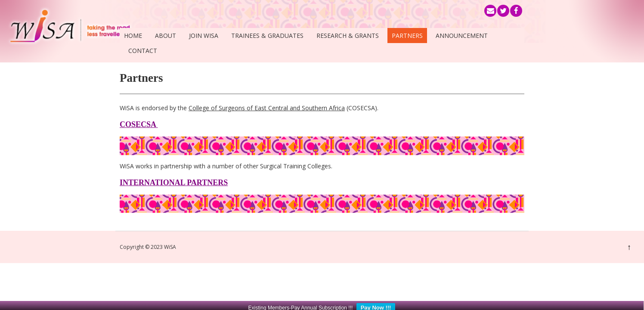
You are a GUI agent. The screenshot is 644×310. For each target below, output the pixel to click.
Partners (407, 36)
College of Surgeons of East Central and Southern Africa (267, 108)
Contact (143, 51)
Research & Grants (348, 36)
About (166, 36)
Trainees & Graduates (267, 36)
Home (133, 36)
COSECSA (139, 124)
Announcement (462, 36)
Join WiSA (204, 36)
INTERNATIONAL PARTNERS (174, 183)
